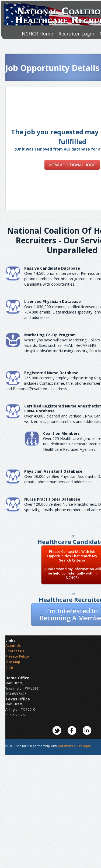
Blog (9, 667)
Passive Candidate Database (52, 268)
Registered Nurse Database (51, 373)
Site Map (13, 662)
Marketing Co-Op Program (50, 335)
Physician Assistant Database (53, 471)
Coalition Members (61, 433)
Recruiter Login (76, 34)
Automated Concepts (74, 746)
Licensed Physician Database (53, 301)
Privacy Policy (17, 656)
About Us (13, 646)
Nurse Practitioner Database (52, 499)
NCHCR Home (37, 34)
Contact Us (15, 651)
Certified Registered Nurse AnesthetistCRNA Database (63, 408)
